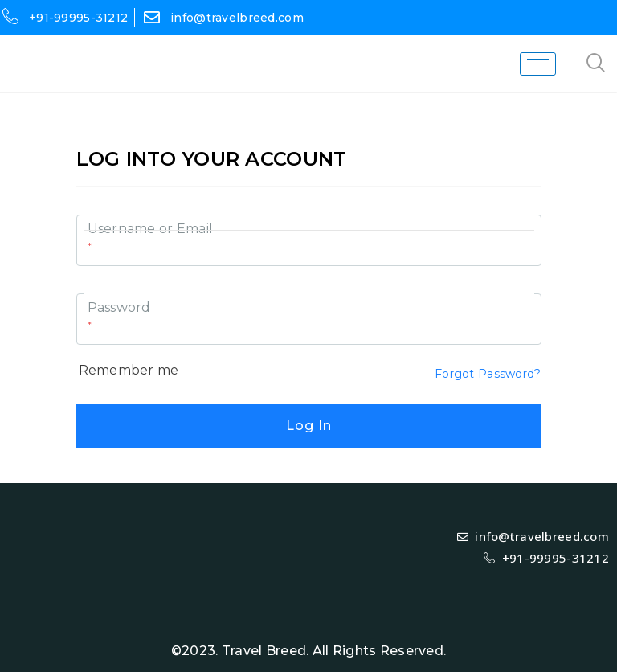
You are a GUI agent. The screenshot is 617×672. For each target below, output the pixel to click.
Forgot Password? (488, 374)
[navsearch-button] (596, 64)
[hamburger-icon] (538, 64)
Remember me (129, 371)
